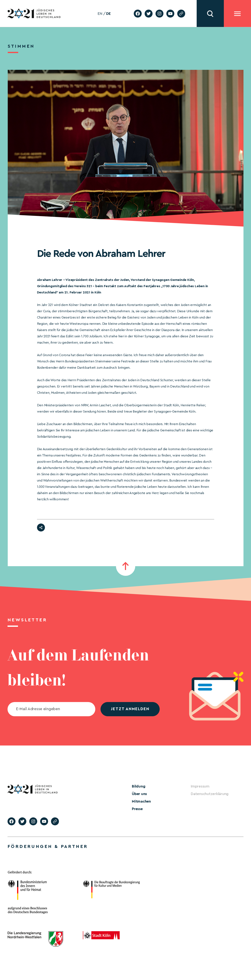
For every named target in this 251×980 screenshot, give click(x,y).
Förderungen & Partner (48, 846)
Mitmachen (141, 801)
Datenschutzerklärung (210, 794)
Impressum (200, 786)
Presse (137, 809)
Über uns (139, 794)
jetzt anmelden (130, 709)
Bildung (139, 786)
